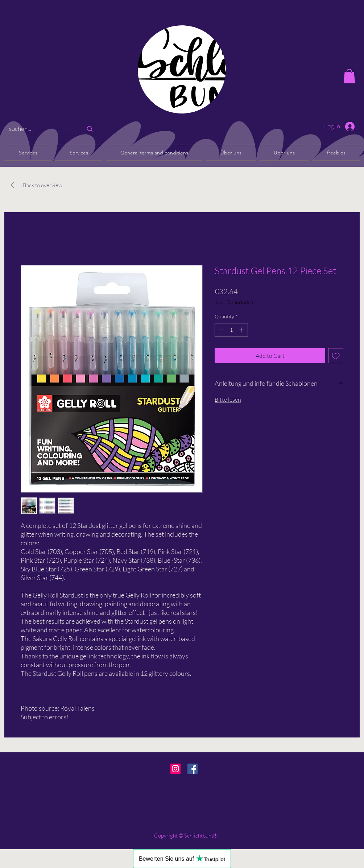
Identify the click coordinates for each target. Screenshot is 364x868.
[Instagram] (175, 769)
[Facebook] (193, 769)
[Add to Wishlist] (336, 356)
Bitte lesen (228, 400)
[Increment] (242, 330)
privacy (17, 805)
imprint (18, 795)
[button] (349, 76)
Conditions (22, 786)
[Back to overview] (42, 185)
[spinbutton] (231, 330)
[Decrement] (220, 330)
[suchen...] (40, 129)
